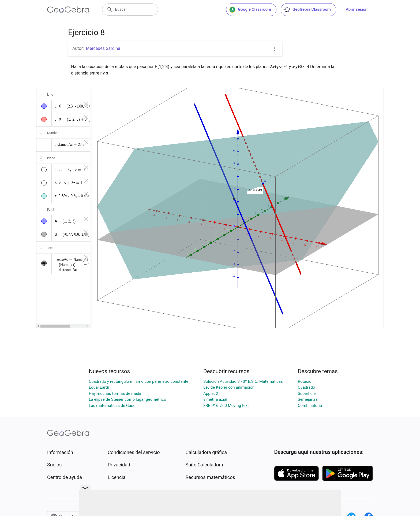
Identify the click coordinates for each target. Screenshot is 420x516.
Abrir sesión (357, 9)
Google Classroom (250, 10)
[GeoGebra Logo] (68, 10)
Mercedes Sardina (103, 48)
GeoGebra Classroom (307, 10)
